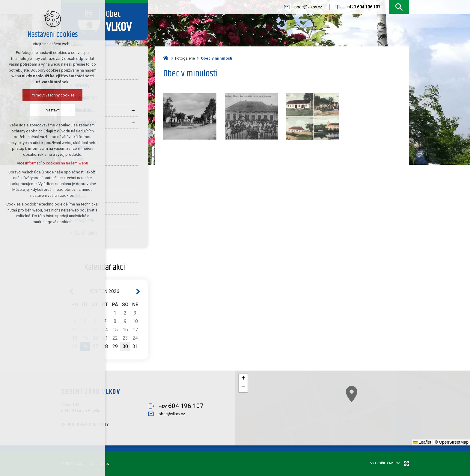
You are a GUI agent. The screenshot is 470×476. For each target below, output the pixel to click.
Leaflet (422, 442)
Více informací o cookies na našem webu (45, 163)
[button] (395, 422)
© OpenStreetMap (452, 442)
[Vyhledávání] (399, 7)
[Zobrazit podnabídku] (133, 110)
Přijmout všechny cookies (45, 95)
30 (125, 346)
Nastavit (45, 110)
